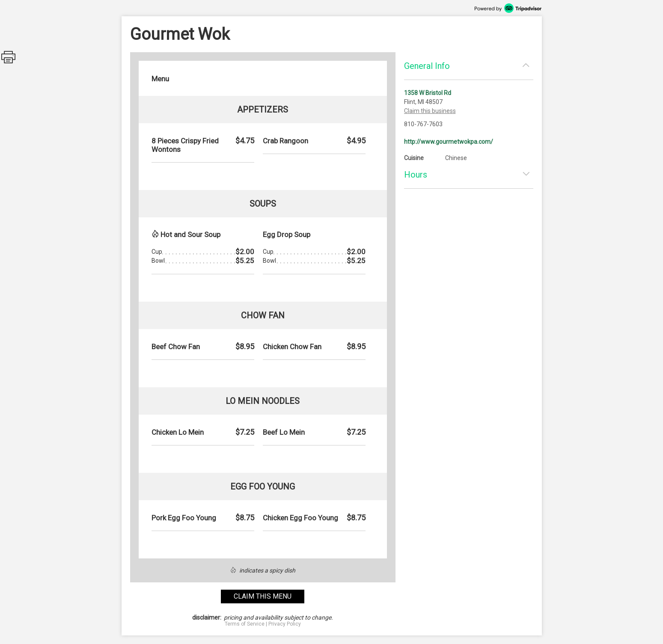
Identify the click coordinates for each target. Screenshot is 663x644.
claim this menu (263, 596)
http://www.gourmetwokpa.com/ (449, 142)
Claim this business (430, 111)
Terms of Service (245, 624)
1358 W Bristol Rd (428, 93)
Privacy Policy (285, 624)
